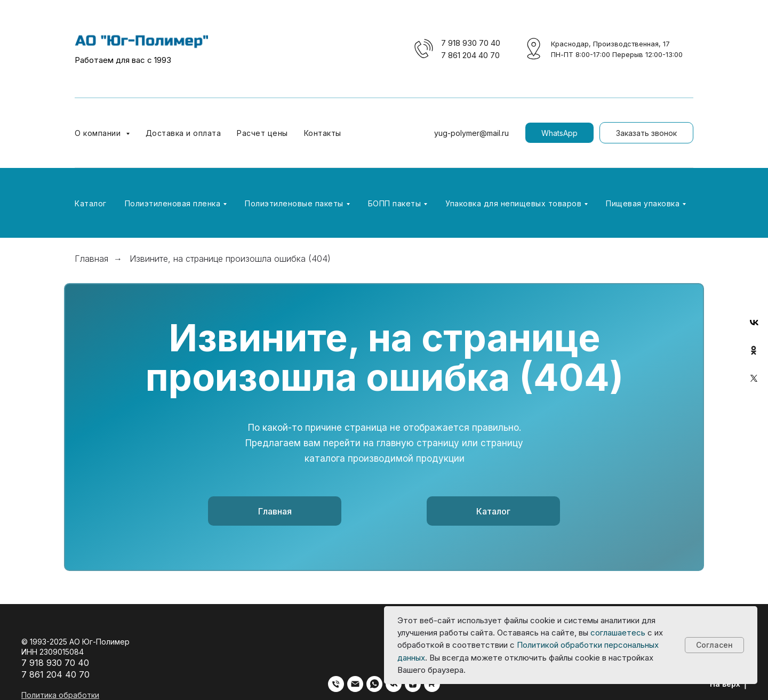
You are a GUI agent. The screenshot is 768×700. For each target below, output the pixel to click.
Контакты (323, 133)
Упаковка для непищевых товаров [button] (513, 203)
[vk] (394, 684)
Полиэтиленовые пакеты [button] (294, 203)
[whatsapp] (374, 684)
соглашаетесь (618, 633)
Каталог (91, 203)
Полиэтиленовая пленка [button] (173, 203)
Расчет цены (262, 133)
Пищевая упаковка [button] (643, 203)
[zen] (413, 684)
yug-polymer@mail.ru (471, 133)
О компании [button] (99, 133)
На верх (728, 684)
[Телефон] (336, 684)
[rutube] (432, 684)
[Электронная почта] (355, 684)
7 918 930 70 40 (471, 43)
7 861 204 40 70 (470, 55)
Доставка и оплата (183, 133)
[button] (646, 133)
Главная (91, 259)
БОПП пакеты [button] (395, 203)
